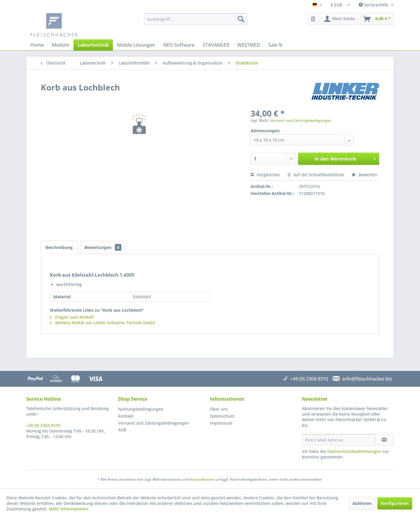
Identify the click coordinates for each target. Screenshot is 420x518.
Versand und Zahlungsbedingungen (154, 423)
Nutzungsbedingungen (141, 409)
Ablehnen (362, 503)
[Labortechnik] (93, 45)
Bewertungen (103, 247)
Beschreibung (59, 247)
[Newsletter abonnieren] (384, 440)
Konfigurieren (395, 503)
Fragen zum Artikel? (72, 317)
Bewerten (364, 175)
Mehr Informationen (69, 509)
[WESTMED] (249, 45)
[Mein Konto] (340, 19)
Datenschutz (222, 416)
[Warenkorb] (377, 19)
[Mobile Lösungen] (136, 45)
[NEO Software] (179, 45)
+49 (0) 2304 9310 (43, 425)
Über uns (219, 409)
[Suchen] (241, 19)
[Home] (37, 45)
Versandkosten (202, 479)
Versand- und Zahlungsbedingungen (301, 120)
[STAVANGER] (216, 45)
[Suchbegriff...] (196, 19)
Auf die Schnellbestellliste (316, 175)
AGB (122, 430)
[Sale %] (275, 45)
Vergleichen (265, 175)
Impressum (221, 423)
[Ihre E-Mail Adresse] (339, 440)
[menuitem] (196, 19)
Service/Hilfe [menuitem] (374, 5)
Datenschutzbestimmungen (354, 451)
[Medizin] (61, 45)
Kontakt (126, 416)
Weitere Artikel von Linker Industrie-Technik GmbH (103, 323)
